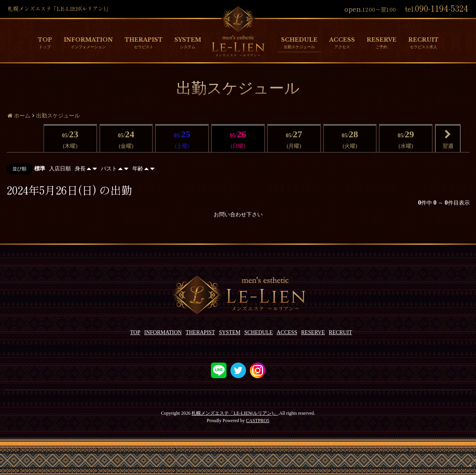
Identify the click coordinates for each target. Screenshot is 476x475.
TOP (45, 40)
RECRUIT (423, 40)
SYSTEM (188, 40)
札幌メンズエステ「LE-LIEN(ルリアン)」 (235, 413)
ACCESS (342, 40)
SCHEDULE (299, 40)
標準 (40, 169)
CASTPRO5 (258, 421)
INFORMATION (88, 40)
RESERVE (382, 40)
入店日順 (60, 169)
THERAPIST (144, 40)
